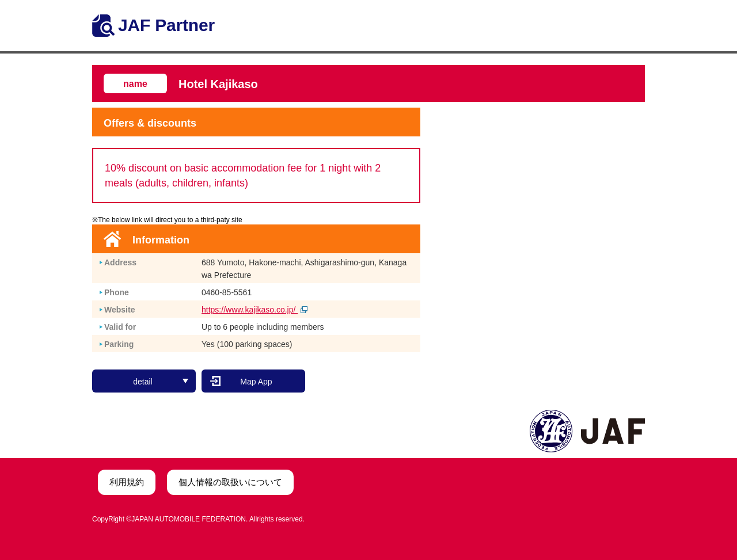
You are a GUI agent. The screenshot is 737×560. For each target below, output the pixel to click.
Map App (256, 382)
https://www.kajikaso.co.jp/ (254, 310)
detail (161, 382)
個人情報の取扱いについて (230, 482)
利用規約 (127, 482)
